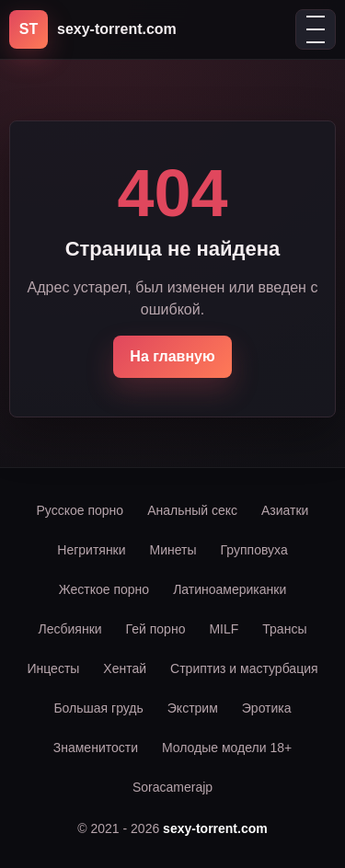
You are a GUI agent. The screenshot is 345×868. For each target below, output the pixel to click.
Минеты (173, 550)
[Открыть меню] (316, 29)
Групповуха (254, 550)
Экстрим (193, 708)
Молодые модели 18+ (227, 748)
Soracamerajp (172, 787)
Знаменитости (96, 748)
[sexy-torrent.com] (93, 29)
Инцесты (53, 668)
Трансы (284, 629)
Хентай (125, 668)
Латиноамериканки (230, 589)
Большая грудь (98, 708)
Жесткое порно (104, 589)
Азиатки (285, 510)
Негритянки (91, 550)
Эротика (267, 708)
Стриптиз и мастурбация (244, 668)
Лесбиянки (70, 629)
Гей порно (156, 629)
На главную (172, 356)
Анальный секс (192, 510)
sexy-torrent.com (215, 828)
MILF (224, 629)
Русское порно (80, 510)
